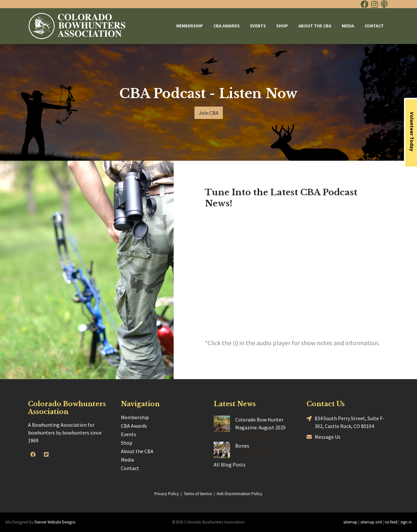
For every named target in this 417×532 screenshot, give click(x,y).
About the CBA (315, 26)
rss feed (391, 522)
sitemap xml (371, 522)
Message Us (324, 437)
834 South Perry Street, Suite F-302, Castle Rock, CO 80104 (345, 422)
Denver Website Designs (55, 522)
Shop (282, 26)
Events (258, 26)
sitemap (350, 522)
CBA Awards (227, 26)
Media (348, 26)
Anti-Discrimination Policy (239, 494)
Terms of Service (198, 494)
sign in (406, 522)
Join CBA (209, 113)
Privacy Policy (167, 494)
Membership (190, 26)
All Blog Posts (230, 465)
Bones (242, 446)
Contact (374, 26)
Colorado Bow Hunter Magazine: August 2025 (260, 423)
